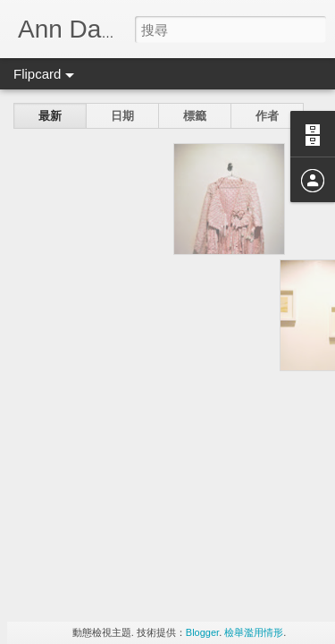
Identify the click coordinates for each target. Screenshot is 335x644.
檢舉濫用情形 (254, 632)
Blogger (202, 632)
